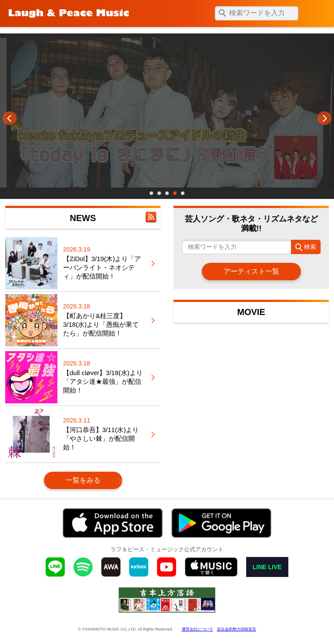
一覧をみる (83, 480)
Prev (10, 118)
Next (324, 118)
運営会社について (197, 629)
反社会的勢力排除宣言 (237, 629)
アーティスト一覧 (251, 271)
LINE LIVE (267, 567)
